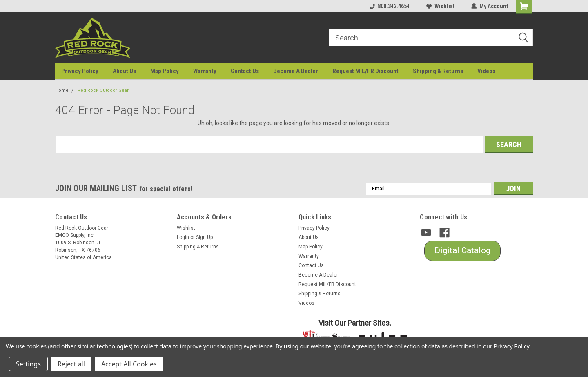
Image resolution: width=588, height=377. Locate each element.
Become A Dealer (296, 71)
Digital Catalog (462, 250)
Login (183, 237)
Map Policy (165, 71)
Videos (486, 71)
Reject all (71, 364)
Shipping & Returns (438, 71)
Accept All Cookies (129, 364)
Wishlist (440, 6)
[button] (462, 251)
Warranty (205, 71)
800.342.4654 (390, 6)
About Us (124, 71)
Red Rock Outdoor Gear (103, 90)
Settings (28, 364)
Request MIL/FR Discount (365, 71)
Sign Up (204, 237)
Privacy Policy (80, 71)
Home (62, 90)
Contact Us (245, 71)
